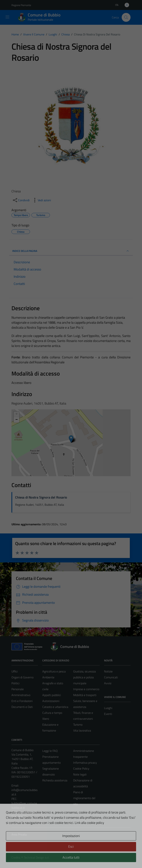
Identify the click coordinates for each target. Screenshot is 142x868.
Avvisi (108, 683)
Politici (15, 683)
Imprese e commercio (86, 689)
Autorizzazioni (51, 701)
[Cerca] (126, 17)
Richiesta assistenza (55, 780)
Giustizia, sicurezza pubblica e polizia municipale (84, 677)
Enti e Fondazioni (22, 701)
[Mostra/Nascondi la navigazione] (7, 17)
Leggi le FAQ (50, 751)
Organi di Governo (22, 677)
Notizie (108, 671)
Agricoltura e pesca (54, 671)
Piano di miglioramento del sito (84, 798)
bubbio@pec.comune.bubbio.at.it (24, 805)
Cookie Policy (81, 768)
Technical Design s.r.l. (37, 857)
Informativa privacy (85, 763)
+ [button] (17, 414)
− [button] (17, 420)
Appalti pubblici (52, 695)
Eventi (108, 714)
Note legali (80, 774)
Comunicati (111, 677)
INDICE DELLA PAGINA (71, 251)
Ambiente (48, 677)
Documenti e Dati (22, 707)
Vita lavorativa (82, 730)
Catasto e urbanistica (55, 707)
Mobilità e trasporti (85, 695)
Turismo (78, 725)
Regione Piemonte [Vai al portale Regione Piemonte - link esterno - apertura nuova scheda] (21, 5)
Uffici (15, 671)
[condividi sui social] (21, 200)
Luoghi (108, 708)
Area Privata (19, 834)
